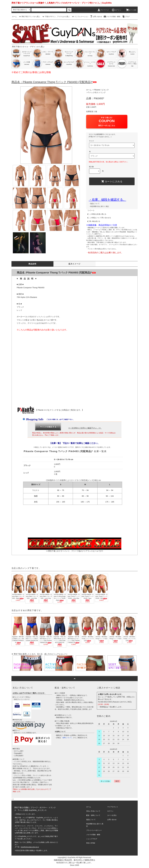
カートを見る (112, 815)
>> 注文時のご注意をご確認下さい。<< (85, 428)
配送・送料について (93, 815)
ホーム (14, 17)
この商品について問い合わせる (99, 218)
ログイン (116, 10)
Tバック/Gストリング (97, 92)
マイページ (103, 10)
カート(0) (131, 10)
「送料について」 (67, 738)
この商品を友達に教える (96, 214)
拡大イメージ (74, 264)
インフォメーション (80, 17)
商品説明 (32, 264)
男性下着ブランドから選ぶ (29, 17)
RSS (88, 843)
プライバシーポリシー (94, 830)
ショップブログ (92, 839)
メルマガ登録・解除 (112, 17)
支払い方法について (93, 811)
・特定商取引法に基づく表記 (99, 206)
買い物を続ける (93, 221)
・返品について (94, 204)
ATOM (93, 843)
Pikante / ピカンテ (101, 90)
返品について (91, 820)
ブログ (126, 17)
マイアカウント (113, 807)
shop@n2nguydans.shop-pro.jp (30, 847)
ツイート (91, 210)
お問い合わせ (96, 17)
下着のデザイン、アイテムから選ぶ (56, 17)
